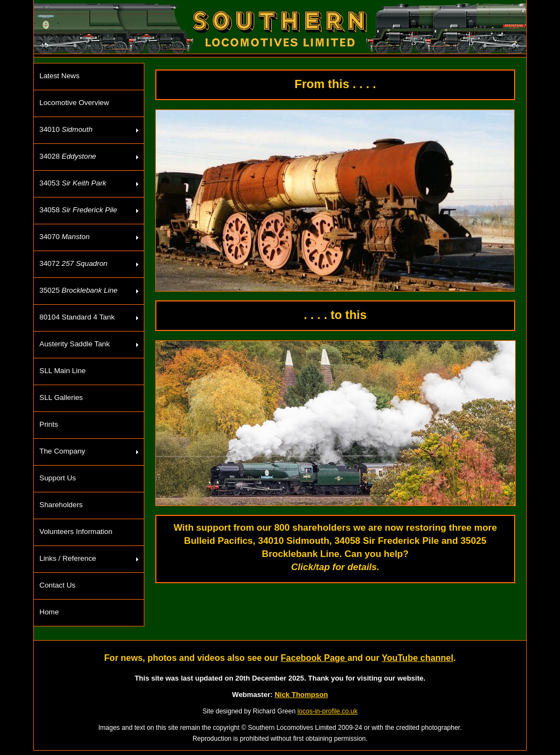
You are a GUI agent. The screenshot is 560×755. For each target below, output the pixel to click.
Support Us (58, 478)
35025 (78, 290)
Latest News (59, 76)
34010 (66, 129)
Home (49, 612)
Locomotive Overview (74, 103)
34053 (73, 183)
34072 (74, 263)
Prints (49, 424)
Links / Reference (68, 558)
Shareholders (61, 505)
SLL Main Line (63, 371)
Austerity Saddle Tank (75, 344)
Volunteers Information (76, 532)
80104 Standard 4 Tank (77, 317)
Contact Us (57, 585)
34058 (78, 210)
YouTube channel (418, 658)
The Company (62, 451)
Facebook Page (314, 658)
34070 (65, 237)
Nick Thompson (301, 695)
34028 (68, 156)
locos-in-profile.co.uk (328, 711)
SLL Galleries (61, 397)
